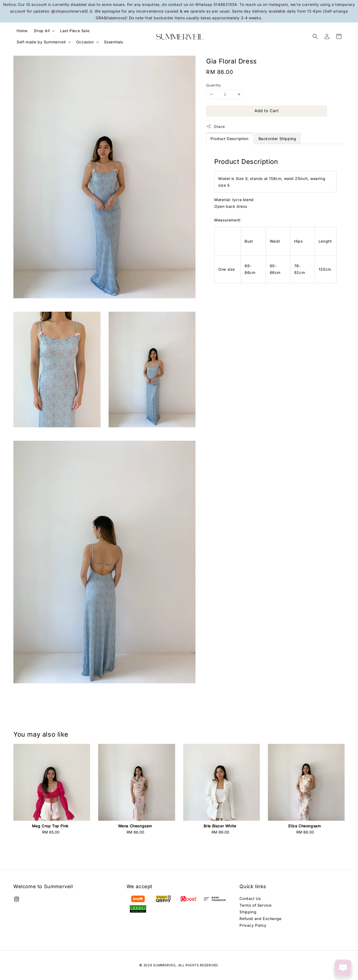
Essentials (114, 42)
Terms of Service (256, 905)
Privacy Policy (253, 925)
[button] (315, 36)
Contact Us (250, 898)
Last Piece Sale (75, 31)
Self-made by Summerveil (41, 42)
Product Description (229, 139)
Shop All (42, 31)
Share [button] (215, 126)
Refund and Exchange (260, 919)
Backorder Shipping (277, 139)
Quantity (213, 85)
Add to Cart (267, 111)
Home (22, 31)
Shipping (248, 912)
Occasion (85, 42)
